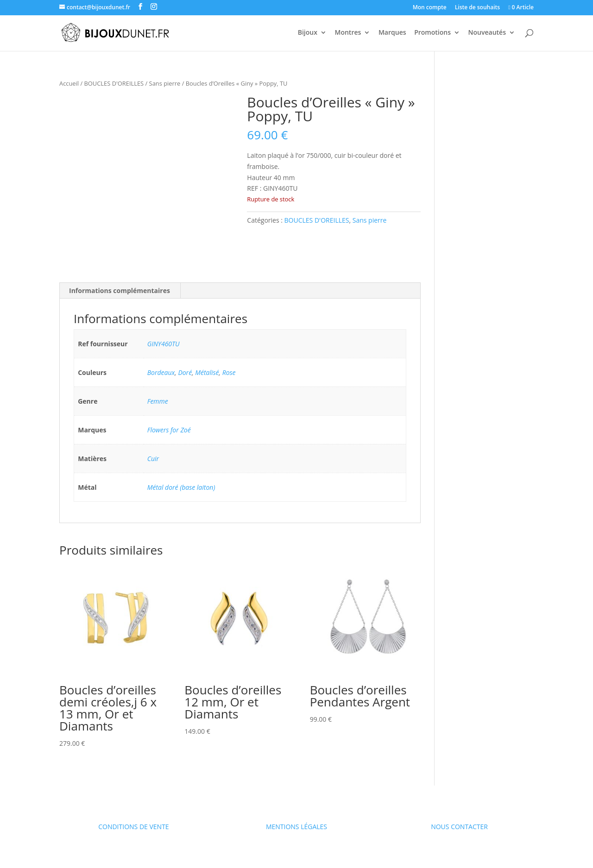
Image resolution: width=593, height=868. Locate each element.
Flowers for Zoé (169, 430)
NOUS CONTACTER (459, 827)
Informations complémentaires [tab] (120, 290)
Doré (185, 372)
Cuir (153, 459)
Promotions (432, 33)
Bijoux (308, 33)
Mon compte (430, 8)
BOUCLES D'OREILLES (114, 83)
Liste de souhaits (477, 8)
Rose (229, 372)
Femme (158, 401)
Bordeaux (161, 372)
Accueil (69, 83)
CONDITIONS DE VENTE (133, 827)
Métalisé (207, 372)
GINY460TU (164, 344)
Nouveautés (487, 33)
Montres (348, 33)
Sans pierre (165, 83)
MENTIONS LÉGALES (296, 827)
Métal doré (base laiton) (181, 487)
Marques (392, 33)
